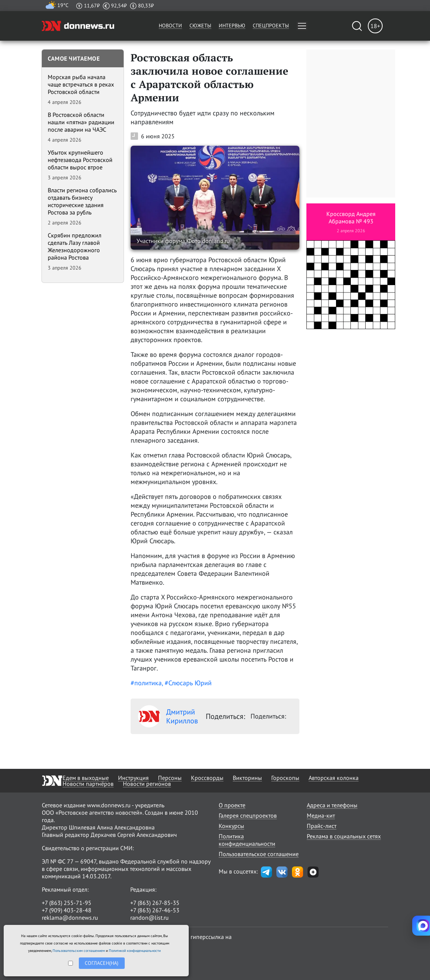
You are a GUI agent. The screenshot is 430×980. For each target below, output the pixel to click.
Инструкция (133, 778)
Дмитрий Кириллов (168, 716)
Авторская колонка (334, 778)
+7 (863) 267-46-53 (155, 910)
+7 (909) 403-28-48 (67, 910)
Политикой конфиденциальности (135, 951)
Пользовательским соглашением (79, 951)
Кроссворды (207, 778)
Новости (170, 26)
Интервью (232, 26)
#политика (146, 683)
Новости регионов (147, 784)
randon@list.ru (150, 918)
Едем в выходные (86, 778)
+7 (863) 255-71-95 (67, 903)
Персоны (170, 778)
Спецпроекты (271, 26)
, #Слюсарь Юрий (187, 683)
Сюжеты (200, 26)
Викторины (247, 778)
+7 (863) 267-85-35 (155, 903)
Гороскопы (285, 778)
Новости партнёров (88, 784)
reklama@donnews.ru (70, 918)
